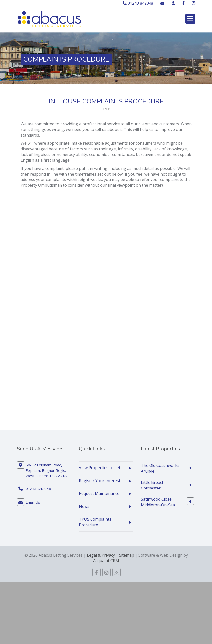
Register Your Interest (100, 481)
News (84, 506)
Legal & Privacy (101, 555)
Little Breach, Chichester (153, 485)
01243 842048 (138, 3)
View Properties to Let (100, 468)
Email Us (33, 502)
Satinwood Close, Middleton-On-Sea (158, 502)
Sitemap (127, 555)
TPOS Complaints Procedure (95, 522)
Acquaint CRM (106, 561)
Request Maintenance (99, 493)
